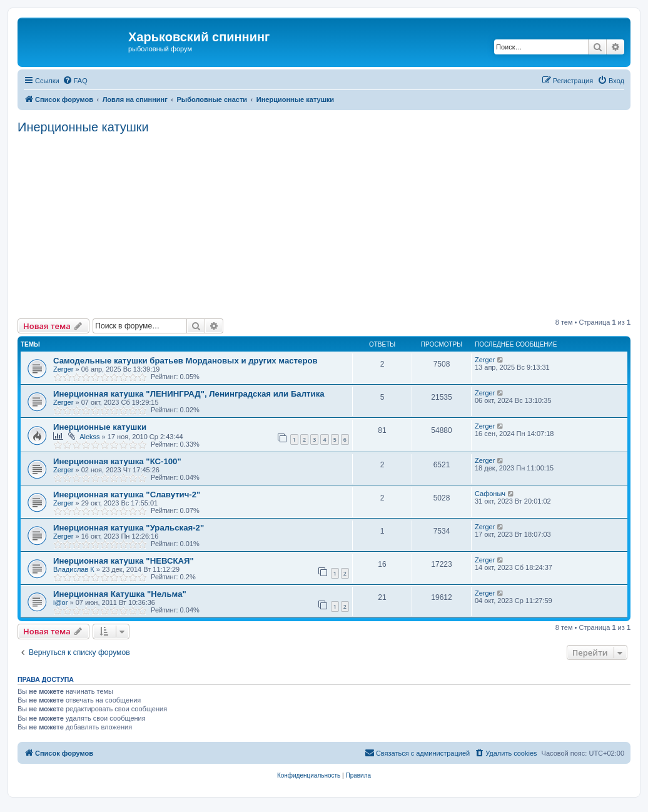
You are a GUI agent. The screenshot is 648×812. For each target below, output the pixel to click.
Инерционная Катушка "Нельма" (120, 594)
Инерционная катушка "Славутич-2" (127, 495)
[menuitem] (75, 81)
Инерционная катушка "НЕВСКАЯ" (124, 561)
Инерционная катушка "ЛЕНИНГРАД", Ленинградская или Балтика (189, 394)
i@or (60, 602)
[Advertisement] (333, 225)
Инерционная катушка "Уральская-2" (129, 528)
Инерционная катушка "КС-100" (117, 461)
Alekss (89, 437)
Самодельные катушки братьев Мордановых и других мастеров (185, 361)
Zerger (63, 369)
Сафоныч (490, 494)
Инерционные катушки (83, 127)
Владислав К (74, 569)
